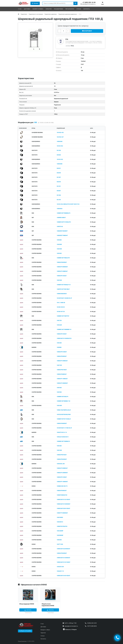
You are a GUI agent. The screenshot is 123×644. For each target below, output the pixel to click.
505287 (59, 191)
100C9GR (59, 249)
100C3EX (59, 446)
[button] (25, 631)
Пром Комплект (22, 641)
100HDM (59, 347)
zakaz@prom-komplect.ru (88, 4)
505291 (59, 168)
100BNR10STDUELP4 (62, 397)
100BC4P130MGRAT (62, 383)
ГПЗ (67, 39)
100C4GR (59, 406)
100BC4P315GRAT (62, 477)
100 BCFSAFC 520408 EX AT (64, 298)
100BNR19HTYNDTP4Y (63, 316)
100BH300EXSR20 (62, 294)
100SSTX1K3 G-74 (62, 432)
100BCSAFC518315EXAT (63, 576)
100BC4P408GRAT (62, 423)
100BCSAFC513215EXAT (63, 500)
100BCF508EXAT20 (62, 495)
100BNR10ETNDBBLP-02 (63, 401)
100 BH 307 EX (61, 312)
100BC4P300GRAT (62, 553)
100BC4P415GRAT (62, 352)
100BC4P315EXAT (62, 276)
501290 (59, 150)
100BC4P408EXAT (62, 374)
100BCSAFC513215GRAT (64, 562)
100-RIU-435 (60, 133)
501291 (59, 186)
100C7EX (59, 321)
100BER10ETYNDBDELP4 (63, 213)
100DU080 (59, 164)
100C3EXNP (60, 531)
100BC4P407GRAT (62, 370)
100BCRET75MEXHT (62, 235)
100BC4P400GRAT (62, 262)
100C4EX (59, 343)
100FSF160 (60, 227)
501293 (59, 200)
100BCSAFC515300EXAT (63, 558)
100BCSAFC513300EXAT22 (64, 338)
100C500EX (60, 517)
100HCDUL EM (61, 464)
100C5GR (59, 280)
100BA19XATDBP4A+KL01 (64, 410)
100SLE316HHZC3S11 (63, 437)
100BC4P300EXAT (62, 491)
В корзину (87, 31)
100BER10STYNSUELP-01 (64, 285)
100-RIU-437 (60, 137)
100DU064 (59, 209)
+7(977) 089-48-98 (92, 626)
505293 (59, 182)
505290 (59, 173)
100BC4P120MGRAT (62, 473)
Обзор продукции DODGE (27, 604)
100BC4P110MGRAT (62, 482)
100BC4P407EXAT (62, 455)
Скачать (29, 610)
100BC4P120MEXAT (62, 271)
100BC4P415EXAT (62, 334)
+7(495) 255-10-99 (92, 623)
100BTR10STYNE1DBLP (63, 289)
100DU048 (59, 141)
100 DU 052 (60, 146)
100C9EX (59, 392)
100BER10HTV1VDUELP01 (64, 222)
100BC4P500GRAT (62, 459)
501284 (59, 195)
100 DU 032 (60, 159)
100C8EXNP (60, 535)
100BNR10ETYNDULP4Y (63, 258)
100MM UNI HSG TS (62, 486)
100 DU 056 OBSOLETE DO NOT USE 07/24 (68, 204)
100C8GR (59, 244)
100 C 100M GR (61, 303)
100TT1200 (60, 544)
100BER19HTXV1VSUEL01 (64, 419)
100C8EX (59, 240)
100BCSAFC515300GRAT (64, 504)
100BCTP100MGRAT (62, 513)
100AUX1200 (60, 567)
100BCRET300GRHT (62, 231)
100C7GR (59, 365)
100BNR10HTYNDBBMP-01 (64, 329)
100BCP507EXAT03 (62, 526)
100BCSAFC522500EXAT (63, 549)
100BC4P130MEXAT (62, 361)
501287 (59, 177)
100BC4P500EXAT (62, 356)
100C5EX (59, 388)
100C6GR (59, 325)
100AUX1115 (60, 571)
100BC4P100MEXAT (62, 468)
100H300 (59, 540)
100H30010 (60, 522)
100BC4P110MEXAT (62, 379)
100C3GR (59, 450)
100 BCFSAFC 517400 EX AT (64, 428)
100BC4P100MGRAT (62, 267)
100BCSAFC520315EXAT (63, 508)
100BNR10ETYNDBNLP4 (63, 441)
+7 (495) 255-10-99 (89, 2)
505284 (59, 155)
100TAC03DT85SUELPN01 (64, 414)
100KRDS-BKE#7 (61, 218)
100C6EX (59, 253)
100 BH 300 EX (61, 307)
